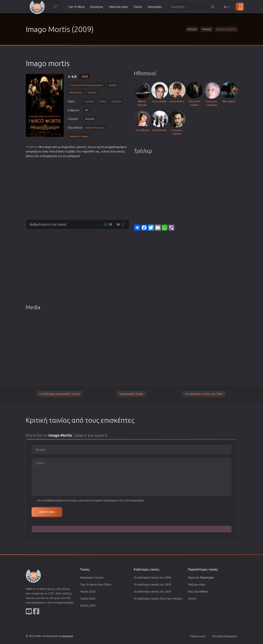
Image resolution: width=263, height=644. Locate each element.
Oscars (192, 598)
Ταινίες (138, 7)
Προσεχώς (97, 7)
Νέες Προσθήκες (198, 591)
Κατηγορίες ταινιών (92, 577)
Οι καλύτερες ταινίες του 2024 (152, 591)
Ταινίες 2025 (88, 598)
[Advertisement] (78, 187)
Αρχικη (192, 29)
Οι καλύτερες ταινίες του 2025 (152, 584)
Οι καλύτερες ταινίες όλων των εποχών (158, 598)
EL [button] (227, 7)
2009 (85, 76)
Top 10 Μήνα (76, 7)
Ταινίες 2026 (88, 591)
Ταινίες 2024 (88, 605)
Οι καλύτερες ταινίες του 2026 (152, 577)
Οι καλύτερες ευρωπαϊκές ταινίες (60, 394)
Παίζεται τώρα (196, 584)
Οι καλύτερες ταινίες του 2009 (204, 394)
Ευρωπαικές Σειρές (131, 394)
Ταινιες (206, 29)
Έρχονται (201, 577)
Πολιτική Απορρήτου (225, 636)
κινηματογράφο (115, 147)
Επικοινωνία (198, 636)
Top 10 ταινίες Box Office (96, 584)
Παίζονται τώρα (118, 7)
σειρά (48, 147)
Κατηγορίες (155, 7)
